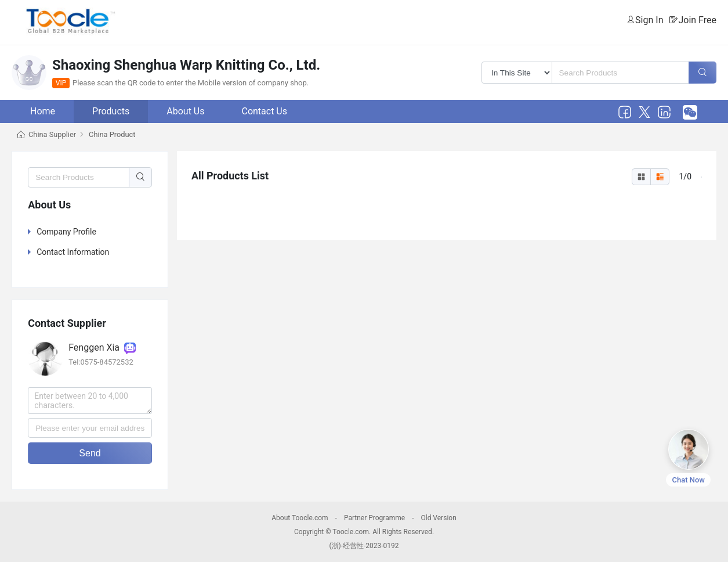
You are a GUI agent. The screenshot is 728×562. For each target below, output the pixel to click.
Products (111, 111)
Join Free (697, 20)
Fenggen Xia (102, 347)
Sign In (649, 20)
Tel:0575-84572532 (101, 362)
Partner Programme (374, 518)
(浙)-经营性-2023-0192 (364, 546)
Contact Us (264, 111)
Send (90, 453)
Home (43, 111)
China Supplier (52, 134)
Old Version (438, 518)
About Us (185, 111)
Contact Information (73, 252)
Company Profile (66, 232)
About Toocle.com (300, 518)
